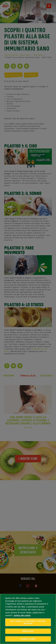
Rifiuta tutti (28, 631)
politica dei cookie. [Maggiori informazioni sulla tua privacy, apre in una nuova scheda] (22, 615)
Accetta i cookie (28, 639)
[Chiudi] (52, 598)
